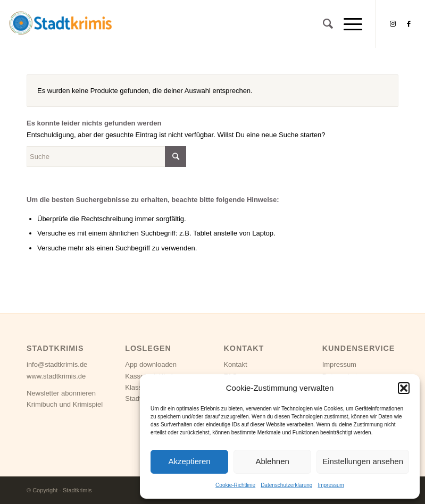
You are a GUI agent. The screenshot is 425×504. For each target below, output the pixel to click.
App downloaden (151, 364)
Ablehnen (272, 461)
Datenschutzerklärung (286, 485)
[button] (404, 388)
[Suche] (323, 24)
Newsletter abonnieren (61, 393)
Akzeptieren (189, 461)
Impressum (331, 485)
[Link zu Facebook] (409, 24)
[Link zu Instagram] (393, 24)
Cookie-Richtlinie (235, 485)
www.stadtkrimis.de (56, 376)
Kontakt (235, 364)
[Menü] (348, 24)
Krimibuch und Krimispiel (65, 404)
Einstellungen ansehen (363, 461)
